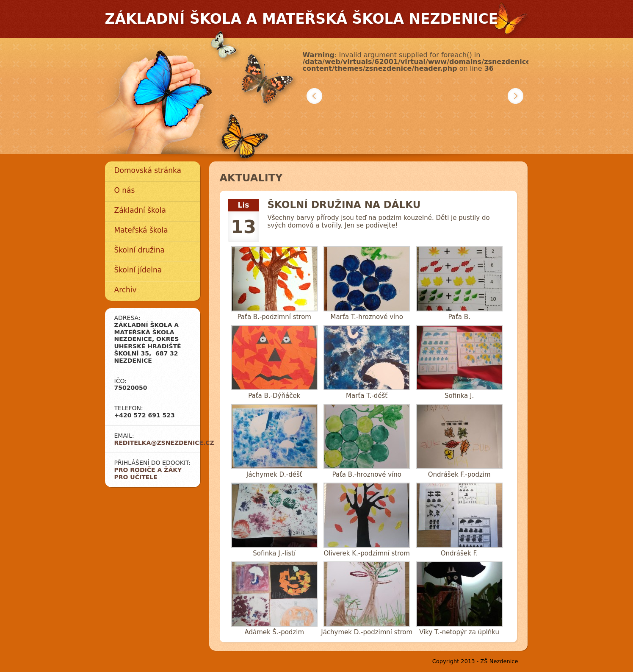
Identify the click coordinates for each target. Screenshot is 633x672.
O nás (125, 190)
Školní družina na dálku (344, 205)
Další (516, 96)
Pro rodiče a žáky (148, 470)
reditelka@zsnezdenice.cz (164, 443)
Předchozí (314, 96)
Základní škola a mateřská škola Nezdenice (302, 19)
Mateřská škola (141, 230)
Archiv (126, 290)
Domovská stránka (148, 170)
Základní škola (140, 210)
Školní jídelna (138, 270)
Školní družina (140, 250)
